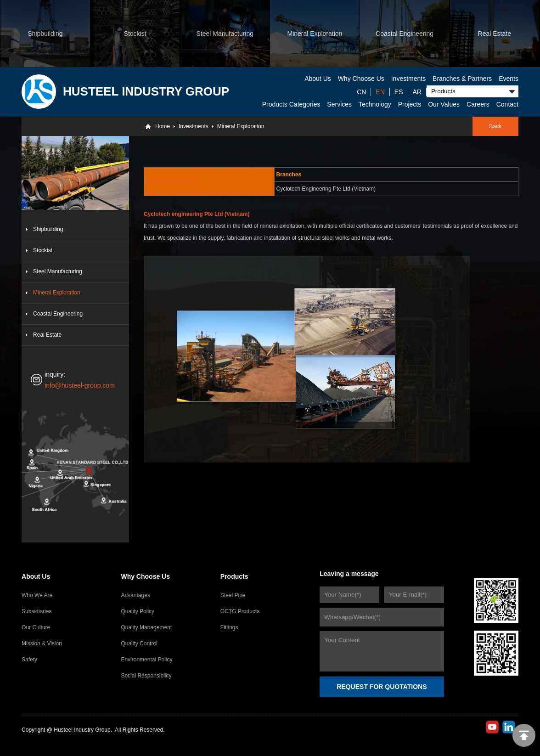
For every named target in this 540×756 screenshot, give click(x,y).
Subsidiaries (37, 611)
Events (509, 79)
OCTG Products (240, 611)
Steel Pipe (233, 595)
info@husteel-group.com (80, 385)
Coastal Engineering (58, 314)
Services (339, 104)
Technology (375, 104)
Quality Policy (138, 611)
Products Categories (291, 104)
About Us (318, 79)
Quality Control (139, 643)
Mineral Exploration (241, 126)
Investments (408, 79)
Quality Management (146, 627)
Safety (29, 660)
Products (234, 576)
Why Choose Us (361, 79)
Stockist (43, 250)
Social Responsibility (146, 676)
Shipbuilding (48, 229)
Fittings (229, 627)
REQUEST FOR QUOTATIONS (382, 687)
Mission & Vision (42, 643)
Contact (507, 104)
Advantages (135, 595)
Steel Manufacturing (58, 271)
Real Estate (47, 335)
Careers (478, 104)
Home (163, 126)
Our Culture (36, 627)
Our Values (444, 104)
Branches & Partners (462, 79)
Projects (410, 104)
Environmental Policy (146, 660)
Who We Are (37, 595)
